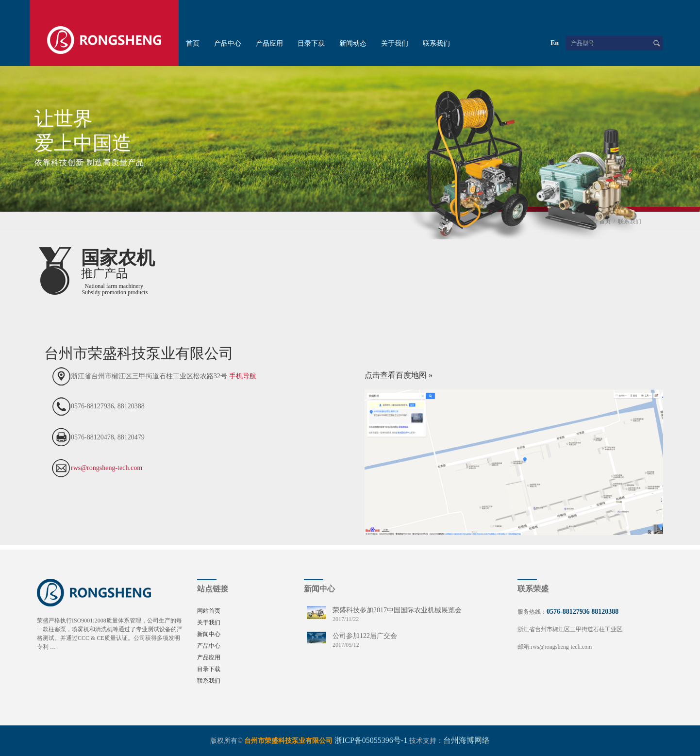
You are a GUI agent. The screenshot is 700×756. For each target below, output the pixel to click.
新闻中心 (209, 634)
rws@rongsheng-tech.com (107, 468)
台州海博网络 (467, 740)
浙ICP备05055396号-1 (371, 740)
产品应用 (269, 43)
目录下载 (311, 43)
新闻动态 (353, 43)
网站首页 (209, 611)
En (555, 43)
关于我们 (395, 43)
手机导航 (243, 376)
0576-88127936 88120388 (583, 612)
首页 (193, 43)
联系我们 (436, 43)
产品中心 (228, 43)
